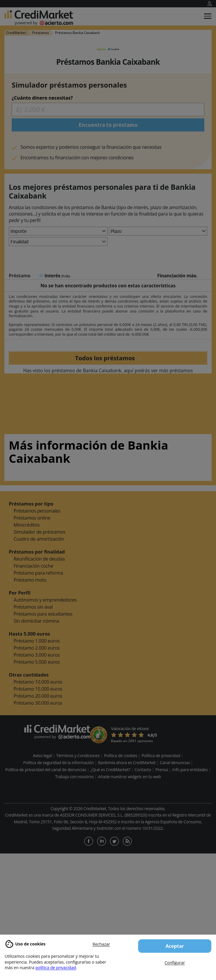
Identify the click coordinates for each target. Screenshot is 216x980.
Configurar (175, 963)
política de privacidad (56, 968)
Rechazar (101, 944)
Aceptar (175, 946)
